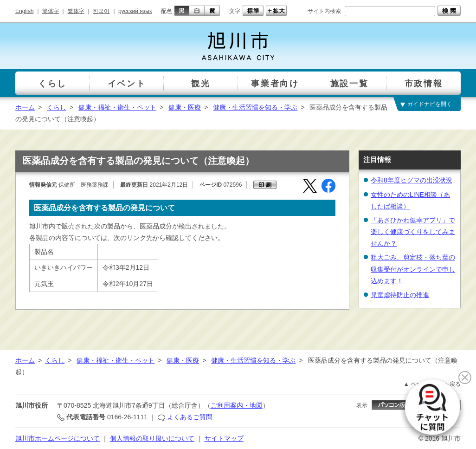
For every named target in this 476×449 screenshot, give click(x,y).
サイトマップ (224, 438)
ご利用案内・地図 (237, 405)
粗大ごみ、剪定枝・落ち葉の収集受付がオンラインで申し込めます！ (413, 269)
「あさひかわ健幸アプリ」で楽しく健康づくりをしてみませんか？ (413, 232)
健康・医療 (185, 107)
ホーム (25, 107)
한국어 (101, 11)
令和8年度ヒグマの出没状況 (412, 180)
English (24, 11)
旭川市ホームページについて (58, 438)
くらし (57, 107)
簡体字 (51, 11)
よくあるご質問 (190, 417)
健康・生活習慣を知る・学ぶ (255, 107)
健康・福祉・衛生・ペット (117, 107)
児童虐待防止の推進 (400, 295)
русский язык (135, 11)
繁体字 (76, 11)
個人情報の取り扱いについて (152, 438)
